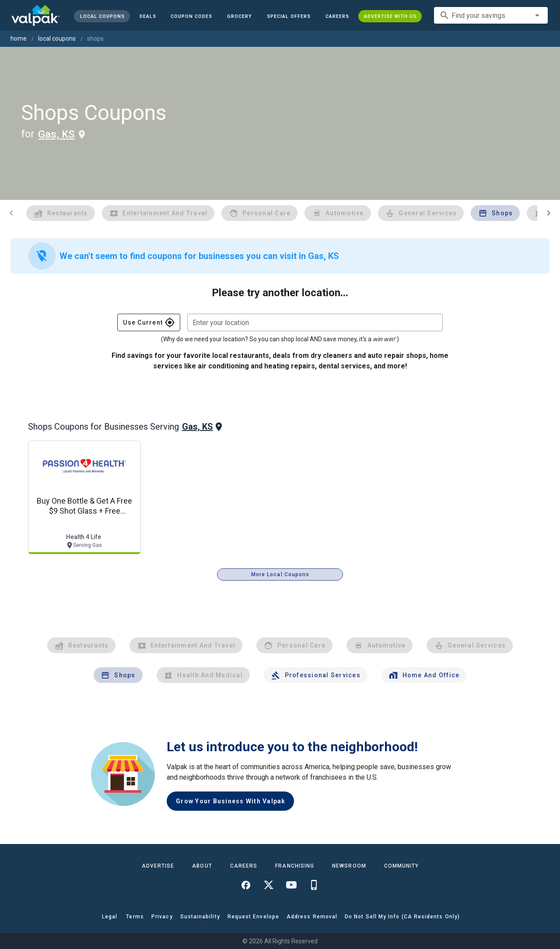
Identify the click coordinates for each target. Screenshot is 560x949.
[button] (289, 16)
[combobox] (491, 15)
